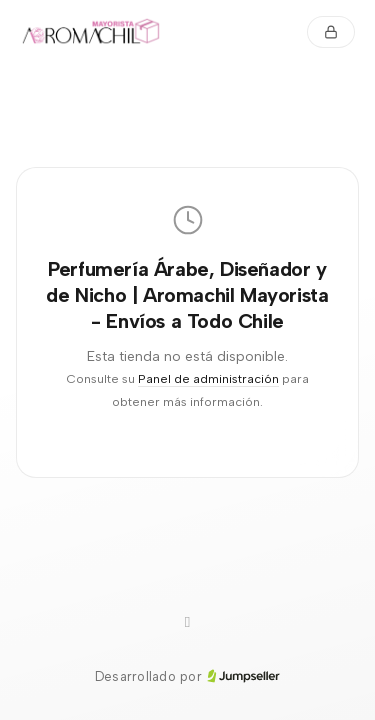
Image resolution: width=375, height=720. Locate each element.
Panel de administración (208, 378)
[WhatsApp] (188, 623)
